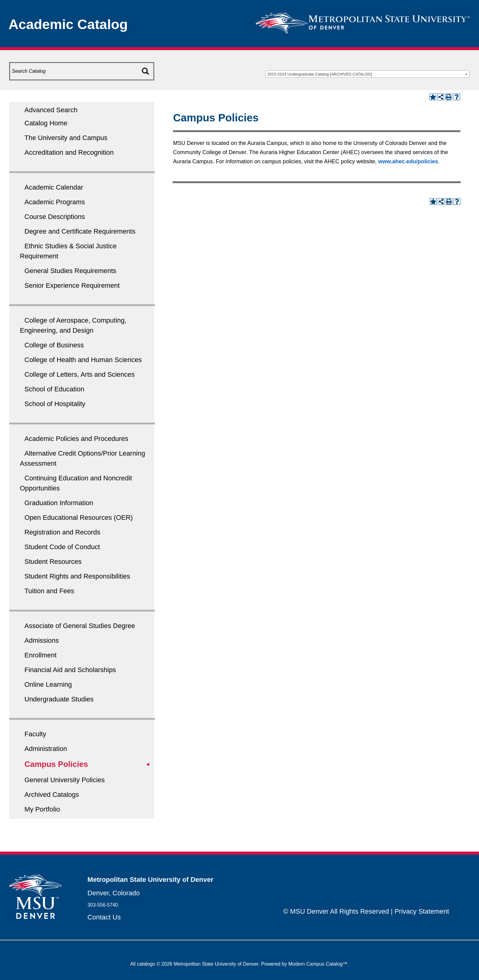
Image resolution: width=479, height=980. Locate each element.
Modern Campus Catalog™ (318, 964)
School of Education (54, 389)
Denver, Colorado (113, 893)
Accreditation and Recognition (69, 152)
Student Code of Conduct (62, 547)
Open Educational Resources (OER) (79, 518)
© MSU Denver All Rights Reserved (336, 911)
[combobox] (367, 74)
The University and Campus (66, 138)
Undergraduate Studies (59, 699)
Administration (46, 749)
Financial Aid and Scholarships (70, 670)
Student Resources (53, 562)
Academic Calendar (54, 187)
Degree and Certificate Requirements (80, 231)
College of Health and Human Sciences (83, 360)
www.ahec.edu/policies (408, 161)
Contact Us (104, 917)
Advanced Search (51, 110)
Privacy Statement (422, 911)
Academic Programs (55, 202)
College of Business (54, 345)
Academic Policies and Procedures (76, 439)
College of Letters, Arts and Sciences (80, 374)
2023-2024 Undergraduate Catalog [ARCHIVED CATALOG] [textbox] (320, 74)
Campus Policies (56, 764)
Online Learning (48, 684)
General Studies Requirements (70, 271)
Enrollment (40, 655)
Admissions (42, 640)
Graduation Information (59, 503)
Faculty (35, 734)
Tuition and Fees (49, 591)
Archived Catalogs (52, 795)
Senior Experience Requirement (72, 285)
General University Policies (65, 780)
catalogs (146, 964)
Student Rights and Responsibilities (77, 576)
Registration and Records (62, 532)
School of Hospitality (55, 404)
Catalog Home (46, 123)
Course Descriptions (55, 217)
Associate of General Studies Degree (80, 626)
